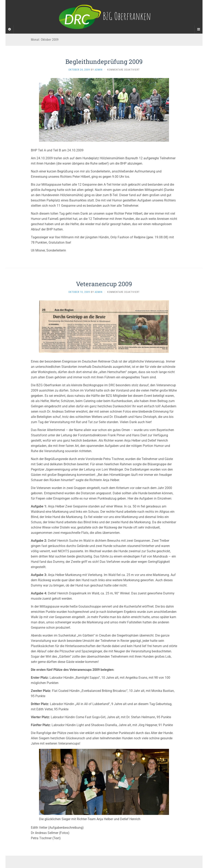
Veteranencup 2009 (104, 284)
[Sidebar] (10, 29)
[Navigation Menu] (198, 29)
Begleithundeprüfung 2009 (104, 62)
